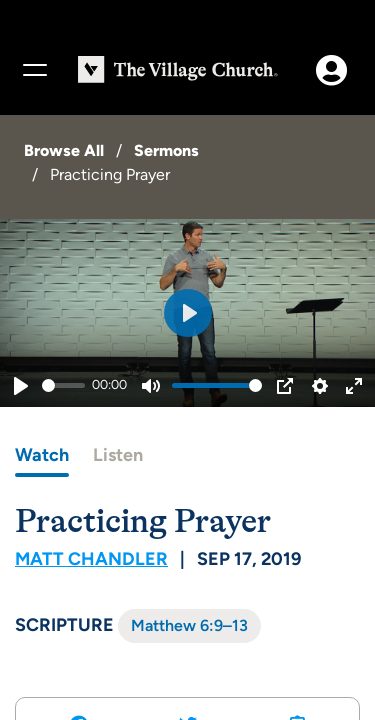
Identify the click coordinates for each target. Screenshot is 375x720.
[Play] (21, 386)
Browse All (64, 150)
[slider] (63, 385)
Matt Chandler (91, 559)
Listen (118, 455)
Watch (42, 455)
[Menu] (34, 70)
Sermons (166, 150)
